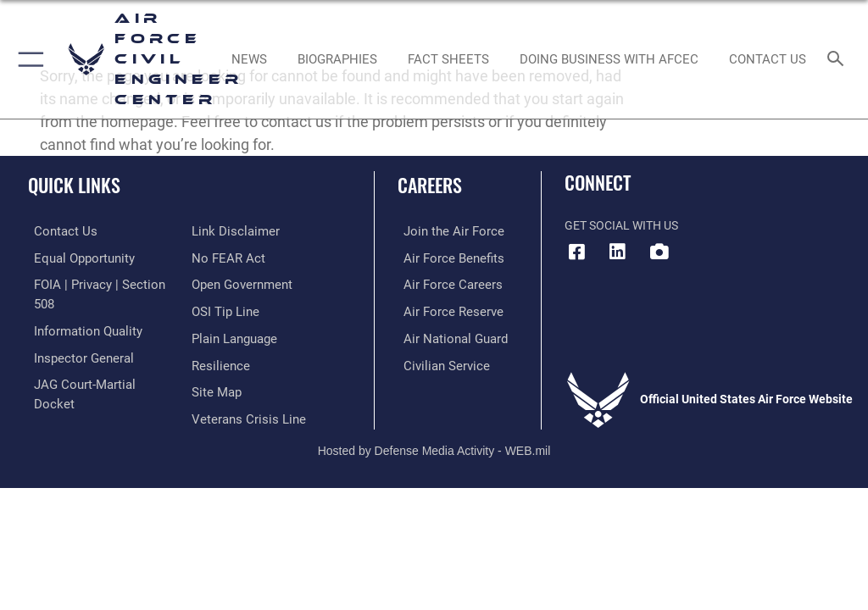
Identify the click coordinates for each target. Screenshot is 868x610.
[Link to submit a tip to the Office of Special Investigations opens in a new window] (223, 283)
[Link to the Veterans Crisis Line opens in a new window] (243, 387)
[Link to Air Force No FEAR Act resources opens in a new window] (225, 231)
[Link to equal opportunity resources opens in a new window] (76, 257)
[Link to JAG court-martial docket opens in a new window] (95, 360)
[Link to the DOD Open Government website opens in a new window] (239, 257)
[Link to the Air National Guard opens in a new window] (446, 335)
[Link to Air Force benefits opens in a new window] (444, 257)
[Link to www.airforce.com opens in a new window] (443, 231)
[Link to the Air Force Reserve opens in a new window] (443, 309)
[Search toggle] (839, 60)
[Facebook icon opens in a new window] (577, 252)
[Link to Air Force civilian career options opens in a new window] (436, 360)
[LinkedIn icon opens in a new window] (618, 252)
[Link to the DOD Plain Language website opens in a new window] (233, 309)
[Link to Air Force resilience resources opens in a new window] (217, 335)
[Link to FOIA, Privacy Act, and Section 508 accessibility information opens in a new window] (99, 283)
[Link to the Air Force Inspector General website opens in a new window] (75, 335)
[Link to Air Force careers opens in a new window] (442, 283)
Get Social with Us (621, 226)
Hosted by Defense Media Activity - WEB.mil (434, 425)
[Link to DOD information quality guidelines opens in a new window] (79, 309)
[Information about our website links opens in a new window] (67, 387)
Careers (430, 185)
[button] (28, 59)
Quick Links (74, 185)
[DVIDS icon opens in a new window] (659, 252)
